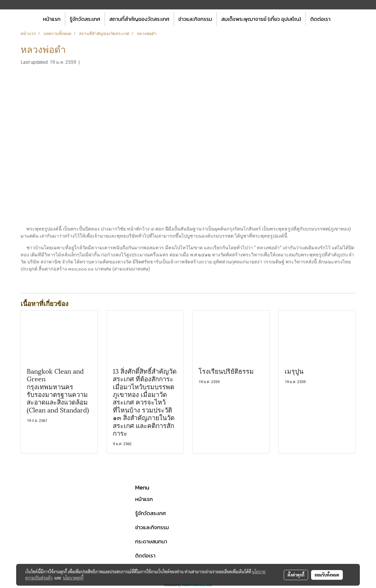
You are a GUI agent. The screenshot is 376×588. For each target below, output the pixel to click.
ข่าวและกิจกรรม (195, 19)
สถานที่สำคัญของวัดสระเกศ (139, 19)
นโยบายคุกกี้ (73, 578)
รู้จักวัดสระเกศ (85, 19)
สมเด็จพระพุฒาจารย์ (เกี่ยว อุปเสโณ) (261, 19)
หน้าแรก (52, 19)
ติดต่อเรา (320, 19)
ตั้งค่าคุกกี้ (296, 575)
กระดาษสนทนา (151, 541)
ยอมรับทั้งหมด (327, 575)
